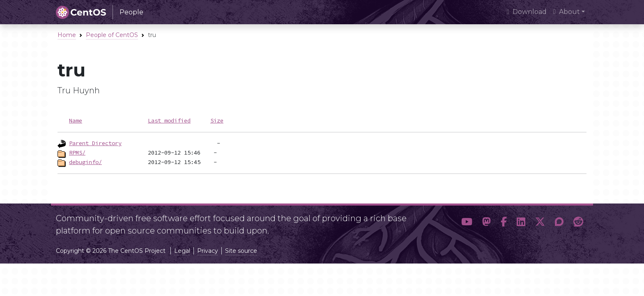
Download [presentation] (527, 12)
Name (76, 120)
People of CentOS (112, 35)
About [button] (567, 12)
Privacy (208, 251)
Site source (241, 251)
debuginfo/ (85, 162)
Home (67, 35)
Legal (182, 251)
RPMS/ (77, 153)
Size (217, 120)
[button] (467, 222)
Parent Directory (95, 143)
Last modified (169, 120)
